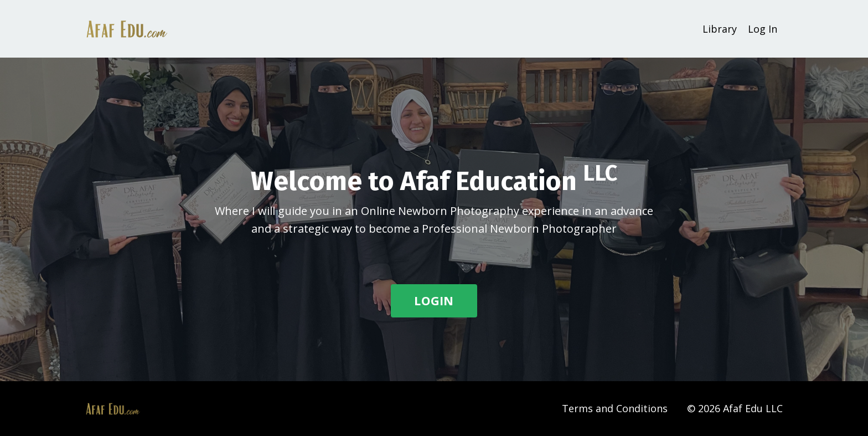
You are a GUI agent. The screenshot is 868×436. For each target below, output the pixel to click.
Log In (763, 29)
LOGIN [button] (434, 301)
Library (720, 29)
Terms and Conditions (615, 408)
